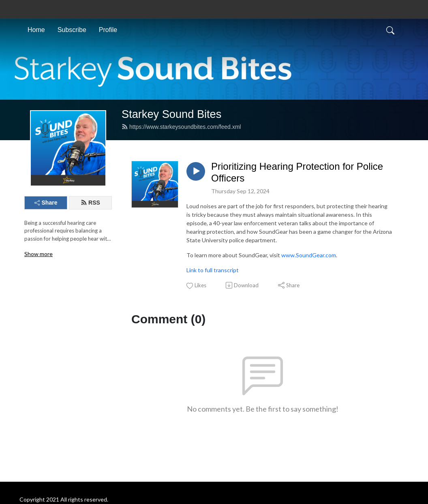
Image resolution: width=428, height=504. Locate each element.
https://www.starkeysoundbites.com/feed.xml (181, 127)
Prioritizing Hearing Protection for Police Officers (297, 172)
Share (46, 203)
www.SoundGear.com (309, 255)
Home (36, 30)
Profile (108, 30)
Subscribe (72, 30)
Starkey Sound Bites (171, 114)
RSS (90, 203)
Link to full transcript (213, 270)
